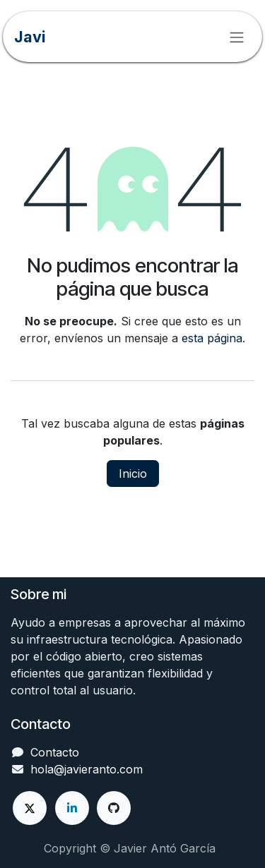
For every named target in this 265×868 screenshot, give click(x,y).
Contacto (55, 752)
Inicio (133, 474)
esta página (212, 338)
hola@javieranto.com (87, 769)
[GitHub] (114, 808)
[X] (30, 808)
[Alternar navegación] (237, 37)
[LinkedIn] (72, 808)
